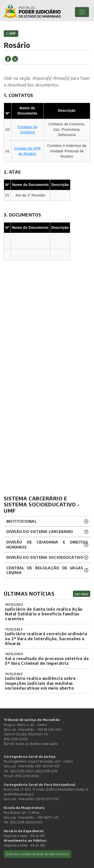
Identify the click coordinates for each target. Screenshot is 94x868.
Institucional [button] (22, 521)
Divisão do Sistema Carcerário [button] (40, 531)
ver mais (82, 594)
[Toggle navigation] (82, 12)
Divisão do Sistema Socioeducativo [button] (45, 557)
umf (13, 33)
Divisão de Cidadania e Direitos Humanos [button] (47, 545)
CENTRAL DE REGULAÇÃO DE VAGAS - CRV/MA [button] (47, 570)
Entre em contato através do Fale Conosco (37, 854)
